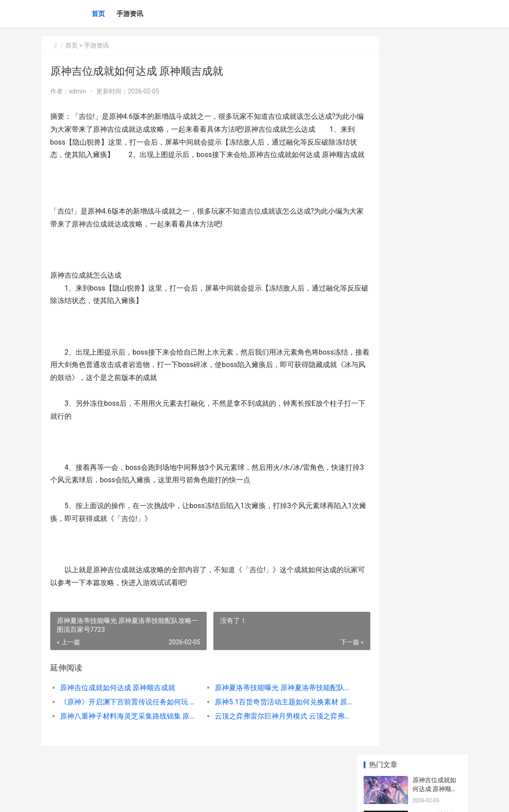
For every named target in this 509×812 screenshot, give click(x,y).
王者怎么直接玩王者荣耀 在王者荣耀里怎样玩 (435, 547)
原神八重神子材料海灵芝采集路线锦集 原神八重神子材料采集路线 (123, 729)
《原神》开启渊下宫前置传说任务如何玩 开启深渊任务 (123, 715)
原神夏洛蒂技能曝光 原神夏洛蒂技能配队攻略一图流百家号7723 (262, 701)
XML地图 (203, 798)
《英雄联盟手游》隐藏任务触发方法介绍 (434, 617)
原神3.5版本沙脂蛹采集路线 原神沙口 (435, 344)
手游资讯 (130, 14)
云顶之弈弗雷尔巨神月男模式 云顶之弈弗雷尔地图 (262, 729)
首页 (98, 14)
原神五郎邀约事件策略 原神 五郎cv (436, 274)
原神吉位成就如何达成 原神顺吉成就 (118, 701)
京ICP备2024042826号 (163, 798)
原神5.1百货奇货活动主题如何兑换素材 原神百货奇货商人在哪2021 (262, 715)
